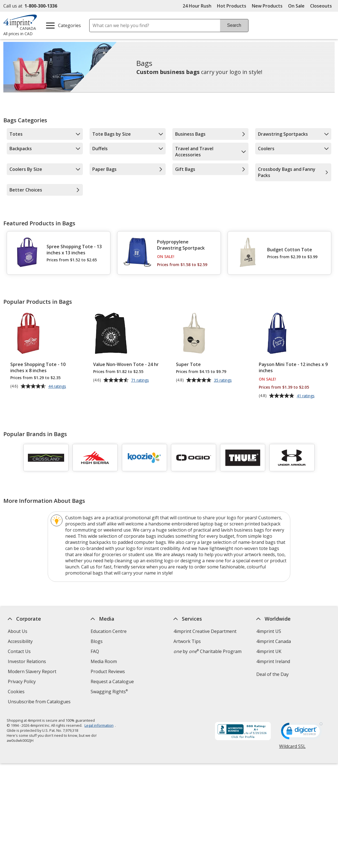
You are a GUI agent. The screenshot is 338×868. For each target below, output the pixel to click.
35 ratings (224, 381)
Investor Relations (28, 662)
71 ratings (141, 381)
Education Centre (109, 631)
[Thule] (243, 458)
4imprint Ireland (273, 661)
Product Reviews (108, 671)
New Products (267, 6)
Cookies (17, 692)
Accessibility (20, 641)
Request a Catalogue (112, 682)
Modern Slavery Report (33, 672)
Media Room (104, 661)
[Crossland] (46, 458)
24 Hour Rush (197, 6)
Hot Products (232, 6)
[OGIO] (194, 458)
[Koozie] (144, 458)
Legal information (99, 725)
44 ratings (58, 387)
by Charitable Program (207, 651)
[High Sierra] (95, 458)
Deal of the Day (272, 674)
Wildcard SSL (292, 748)
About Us (18, 631)
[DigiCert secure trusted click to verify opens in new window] (302, 733)
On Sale (296, 6)
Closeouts (321, 6)
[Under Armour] (292, 458)
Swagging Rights (109, 692)
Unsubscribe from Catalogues (40, 702)
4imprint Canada (274, 641)
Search (234, 25)
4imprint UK (269, 651)
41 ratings (306, 396)
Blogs (97, 641)
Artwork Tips (187, 641)
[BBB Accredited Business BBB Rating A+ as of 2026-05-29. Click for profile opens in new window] (243, 732)
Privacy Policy (22, 682)
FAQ (95, 651)
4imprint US (269, 631)
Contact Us (19, 651)
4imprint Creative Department (205, 631)
